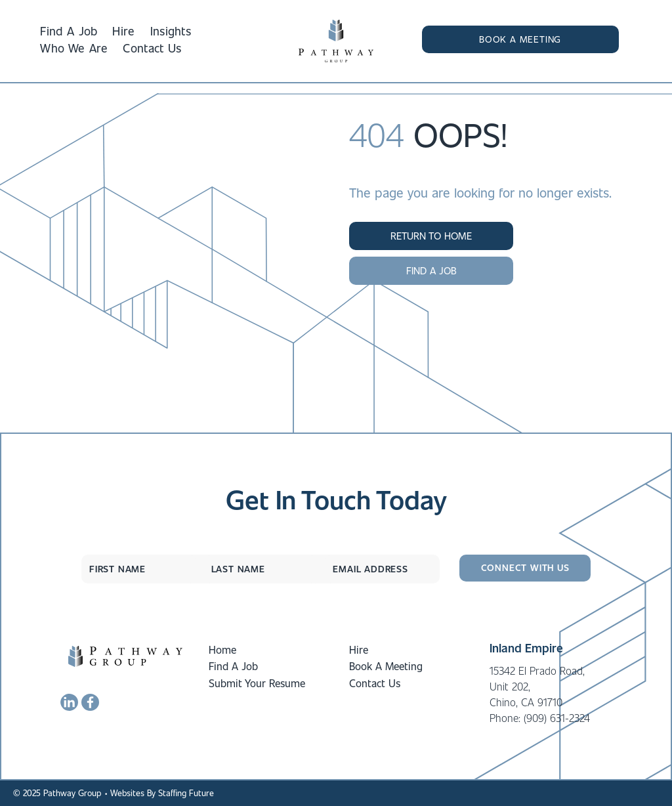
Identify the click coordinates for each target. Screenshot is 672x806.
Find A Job (233, 666)
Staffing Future (186, 793)
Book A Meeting (386, 666)
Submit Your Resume (257, 683)
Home (222, 649)
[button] (520, 39)
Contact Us (375, 683)
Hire (359, 649)
